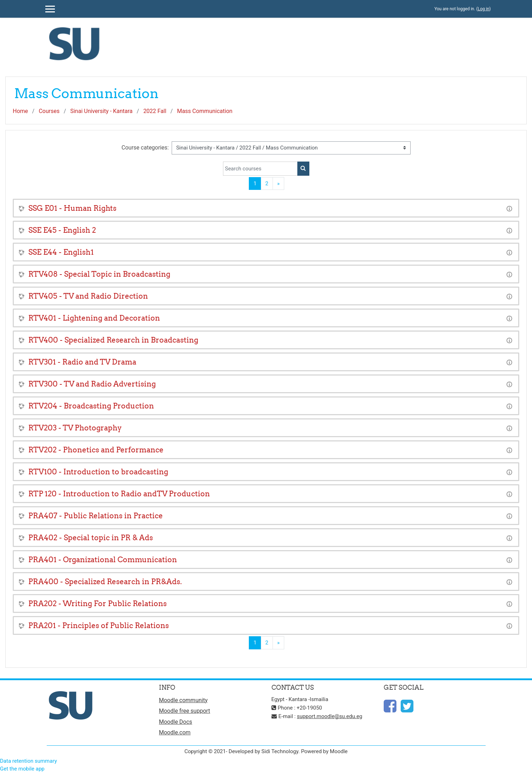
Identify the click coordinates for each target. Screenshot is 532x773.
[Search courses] (260, 169)
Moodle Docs (176, 722)
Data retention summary (28, 761)
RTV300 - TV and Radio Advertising (92, 384)
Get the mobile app (22, 769)
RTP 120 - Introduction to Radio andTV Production (119, 494)
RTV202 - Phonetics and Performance (96, 450)
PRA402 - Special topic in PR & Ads (91, 538)
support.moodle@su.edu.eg (330, 716)
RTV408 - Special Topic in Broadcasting (99, 274)
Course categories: (145, 148)
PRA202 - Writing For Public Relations (98, 603)
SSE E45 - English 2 (62, 230)
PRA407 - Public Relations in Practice (96, 516)
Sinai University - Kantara (101, 111)
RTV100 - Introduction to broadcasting (98, 472)
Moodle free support (185, 711)
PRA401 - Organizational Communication (103, 560)
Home (20, 111)
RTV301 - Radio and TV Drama (82, 362)
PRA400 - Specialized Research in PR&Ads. (105, 582)
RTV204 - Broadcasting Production (91, 406)
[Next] (278, 184)
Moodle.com (175, 732)
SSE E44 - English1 (61, 252)
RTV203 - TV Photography (75, 428)
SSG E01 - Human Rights (72, 208)
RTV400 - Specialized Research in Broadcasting (113, 340)
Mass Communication (205, 111)
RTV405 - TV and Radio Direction (88, 296)
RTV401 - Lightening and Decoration (94, 318)
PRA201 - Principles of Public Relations (99, 625)
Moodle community (183, 700)
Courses (49, 111)
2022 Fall (155, 111)
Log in (484, 9)
